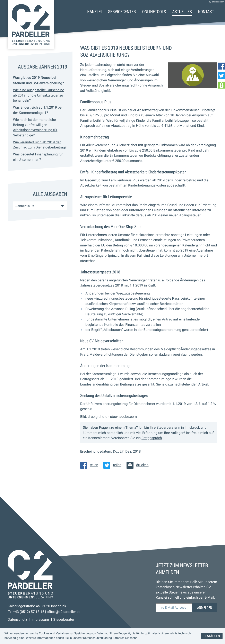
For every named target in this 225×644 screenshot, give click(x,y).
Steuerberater (64, 620)
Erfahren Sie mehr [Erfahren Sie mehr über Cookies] (125, 638)
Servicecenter (122, 11)
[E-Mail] (174, 608)
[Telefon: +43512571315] (28, 612)
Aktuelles (182, 11)
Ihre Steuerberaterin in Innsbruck (175, 428)
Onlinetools (154, 11)
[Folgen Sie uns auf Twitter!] (222, 76)
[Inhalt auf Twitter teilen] (114, 465)
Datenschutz (18, 620)
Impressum (40, 620)
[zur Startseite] (31, 25)
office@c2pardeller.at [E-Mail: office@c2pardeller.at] (63, 612)
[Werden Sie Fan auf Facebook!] (222, 66)
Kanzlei (94, 11)
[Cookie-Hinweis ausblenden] (212, 636)
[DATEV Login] (222, 85)
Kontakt (206, 11)
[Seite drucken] (139, 465)
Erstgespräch (152, 438)
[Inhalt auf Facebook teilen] (91, 465)
